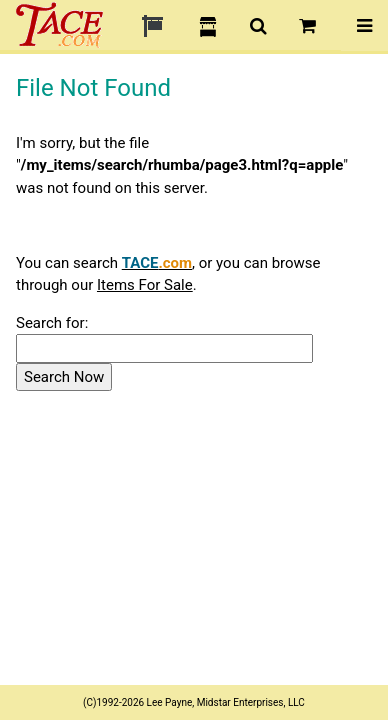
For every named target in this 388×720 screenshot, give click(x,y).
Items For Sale (145, 285)
